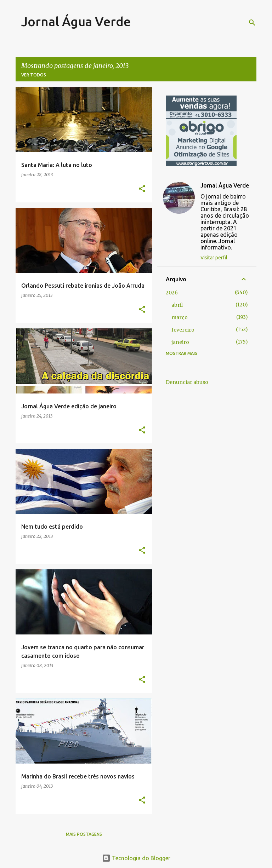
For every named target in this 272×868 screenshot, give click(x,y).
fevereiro (183, 330)
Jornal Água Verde (76, 21)
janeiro (180, 342)
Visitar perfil (214, 258)
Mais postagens (84, 834)
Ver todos (34, 75)
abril (177, 305)
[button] (142, 189)
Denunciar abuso (187, 382)
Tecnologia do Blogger (136, 858)
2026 (172, 293)
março (180, 317)
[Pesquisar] (252, 23)
